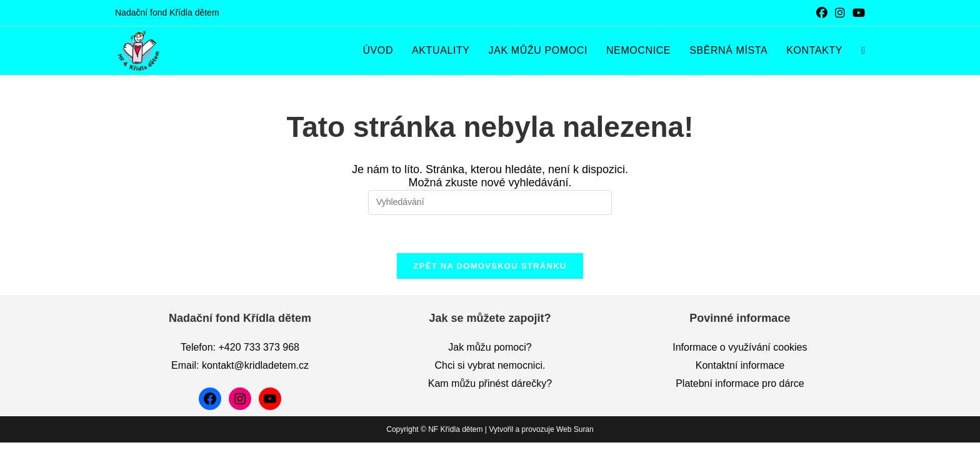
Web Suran (575, 437)
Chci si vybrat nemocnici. (490, 373)
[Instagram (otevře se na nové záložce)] (840, 13)
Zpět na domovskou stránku (490, 266)
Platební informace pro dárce (740, 391)
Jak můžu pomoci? (490, 355)
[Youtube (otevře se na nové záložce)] (857, 13)
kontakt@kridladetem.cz (255, 373)
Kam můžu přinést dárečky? (490, 391)
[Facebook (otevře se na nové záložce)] (822, 13)
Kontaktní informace (740, 373)
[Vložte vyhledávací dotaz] (490, 202)
